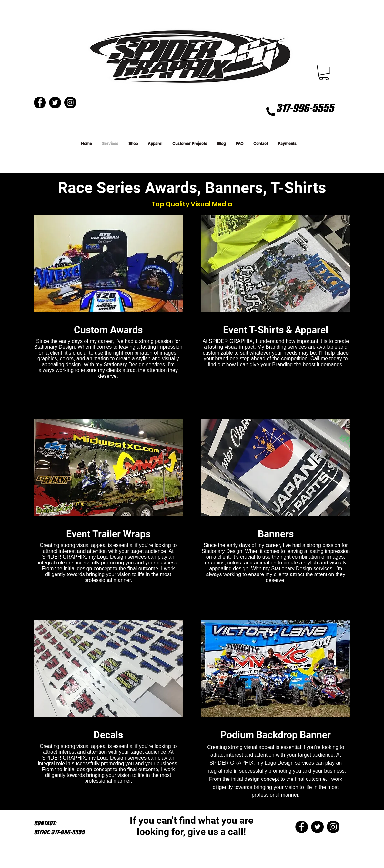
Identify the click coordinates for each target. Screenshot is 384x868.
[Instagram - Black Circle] (333, 827)
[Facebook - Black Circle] (302, 827)
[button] (324, 72)
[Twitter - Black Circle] (317, 827)
